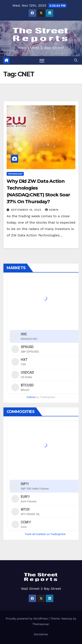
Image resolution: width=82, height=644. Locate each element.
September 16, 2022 (27, 210)
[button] (76, 60)
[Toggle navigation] (42, 60)
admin (52, 210)
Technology (15, 174)
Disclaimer (41, 634)
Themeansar (41, 624)
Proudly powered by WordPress (27, 619)
